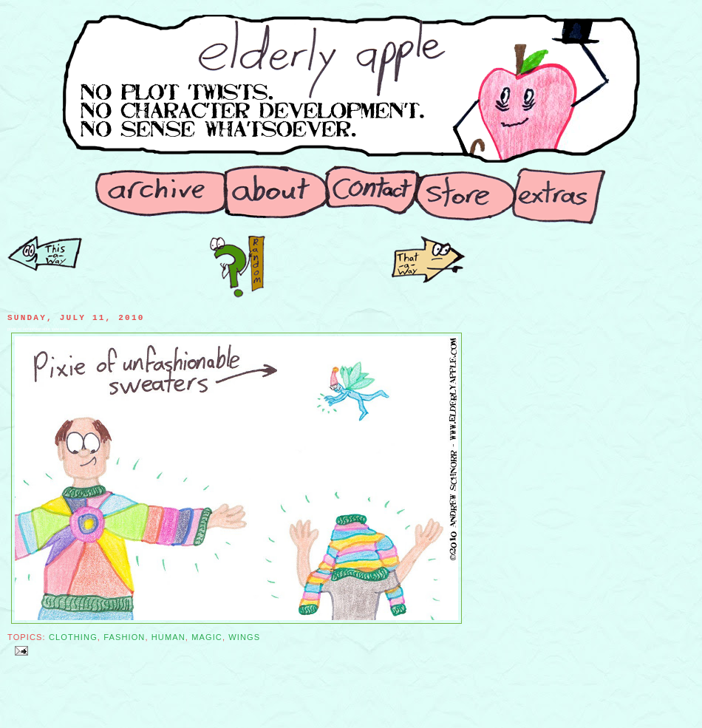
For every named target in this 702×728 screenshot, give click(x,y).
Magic (207, 637)
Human (168, 637)
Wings (244, 637)
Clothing (73, 637)
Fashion (124, 637)
